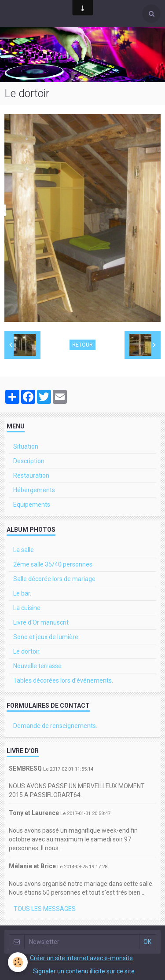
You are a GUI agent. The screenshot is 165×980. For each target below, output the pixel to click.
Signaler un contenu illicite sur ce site (84, 971)
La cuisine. (27, 608)
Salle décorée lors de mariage (54, 579)
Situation (26, 446)
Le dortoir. (27, 651)
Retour (82, 345)
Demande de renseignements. (55, 726)
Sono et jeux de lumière (46, 637)
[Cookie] (18, 962)
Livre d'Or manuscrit (41, 622)
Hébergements (34, 490)
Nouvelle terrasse (37, 666)
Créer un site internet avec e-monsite (81, 958)
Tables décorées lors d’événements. (63, 680)
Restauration (31, 475)
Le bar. (22, 593)
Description (29, 461)
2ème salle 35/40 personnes (53, 564)
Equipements (32, 505)
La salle (24, 550)
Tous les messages (45, 909)
